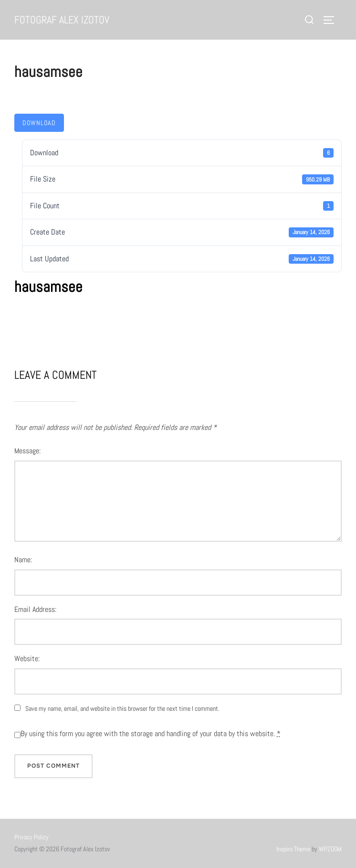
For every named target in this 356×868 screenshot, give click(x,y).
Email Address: (35, 609)
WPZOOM (330, 849)
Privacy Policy (31, 837)
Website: (27, 659)
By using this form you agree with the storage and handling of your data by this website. (151, 734)
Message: (27, 451)
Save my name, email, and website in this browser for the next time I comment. (122, 708)
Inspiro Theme (293, 849)
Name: (23, 560)
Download (39, 123)
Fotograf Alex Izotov (62, 20)
